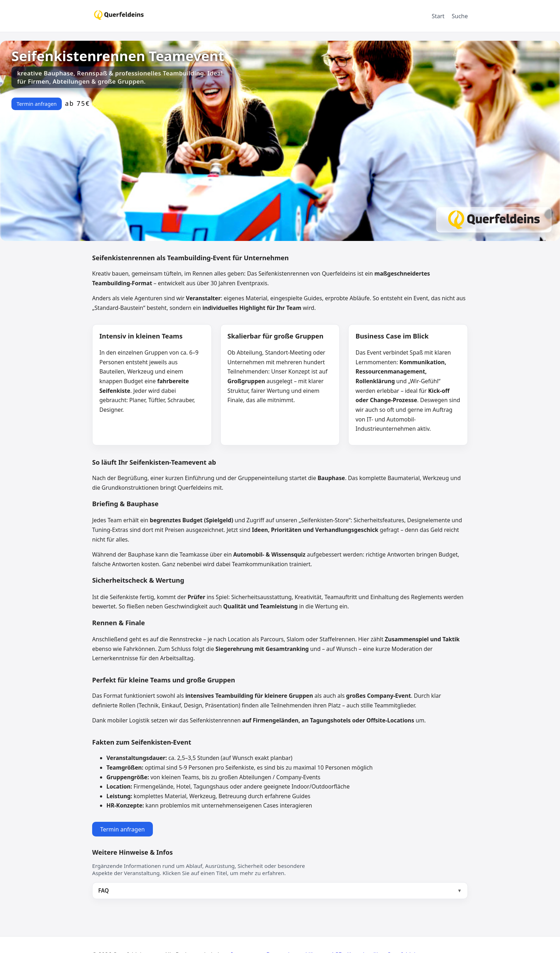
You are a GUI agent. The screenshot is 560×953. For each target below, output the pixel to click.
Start (438, 16)
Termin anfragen (36, 104)
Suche (460, 16)
